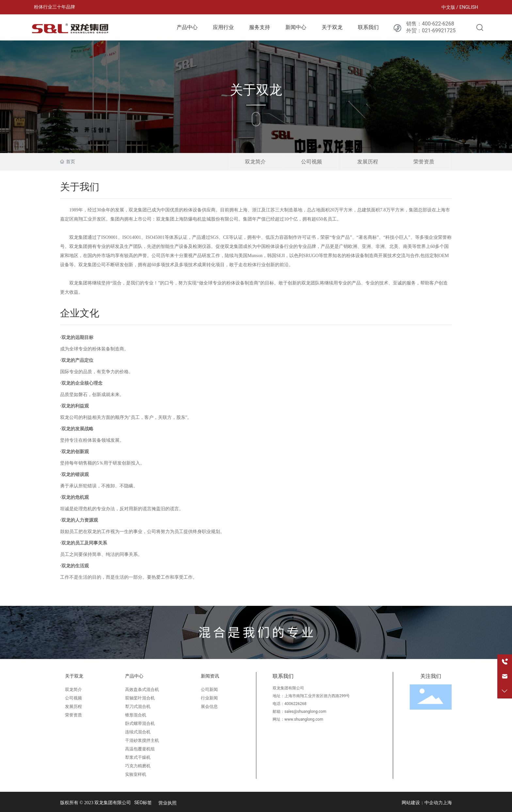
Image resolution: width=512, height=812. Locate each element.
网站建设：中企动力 (422, 803)
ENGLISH (469, 7)
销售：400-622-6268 (430, 24)
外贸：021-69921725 (431, 31)
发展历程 (368, 162)
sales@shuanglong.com (305, 712)
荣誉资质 (424, 162)
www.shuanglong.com (304, 719)
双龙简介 (255, 162)
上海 (447, 803)
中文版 (448, 7)
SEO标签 (143, 803)
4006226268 (295, 704)
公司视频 (312, 162)
